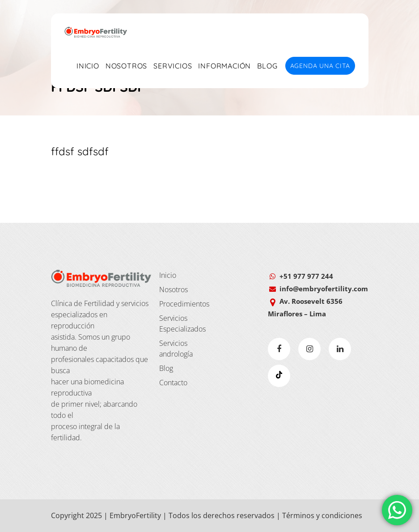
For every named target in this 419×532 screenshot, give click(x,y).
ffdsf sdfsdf (80, 151)
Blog (166, 368)
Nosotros (174, 289)
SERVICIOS (173, 66)
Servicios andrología (176, 349)
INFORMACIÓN (224, 66)
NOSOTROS (126, 66)
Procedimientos (182, 304)
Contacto (173, 383)
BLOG (267, 66)
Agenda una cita (320, 66)
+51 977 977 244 (306, 276)
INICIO (88, 66)
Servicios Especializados (182, 323)
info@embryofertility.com (324, 289)
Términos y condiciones (322, 515)
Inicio (168, 275)
